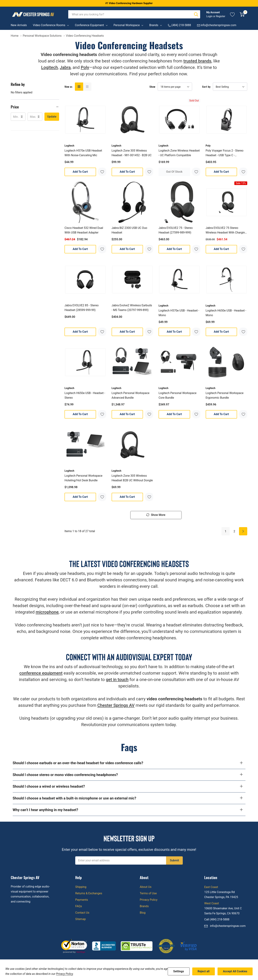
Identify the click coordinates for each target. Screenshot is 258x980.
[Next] (243, 531)
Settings (179, 971)
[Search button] (196, 14)
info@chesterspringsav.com (228, 926)
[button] (35, 107)
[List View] (87, 87)
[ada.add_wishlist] (102, 172)
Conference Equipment (89, 25)
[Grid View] (79, 87)
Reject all (204, 971)
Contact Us (82, 913)
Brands (154, 25)
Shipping (81, 887)
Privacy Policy (149, 900)
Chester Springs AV (116, 706)
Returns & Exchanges (89, 893)
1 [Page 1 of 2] (226, 532)
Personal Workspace (127, 25)
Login (210, 16)
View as (68, 87)
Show (152, 87)
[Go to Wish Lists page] (232, 14)
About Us (146, 887)
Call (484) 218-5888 (217, 919)
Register (221, 16)
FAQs (79, 906)
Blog (143, 913)
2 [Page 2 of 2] (234, 532)
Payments (82, 900)
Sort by (206, 87)
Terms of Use (148, 893)
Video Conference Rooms (49, 25)
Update (52, 117)
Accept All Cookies (235, 971)
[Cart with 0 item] (242, 14)
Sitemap (81, 919)
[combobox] (130, 14)
